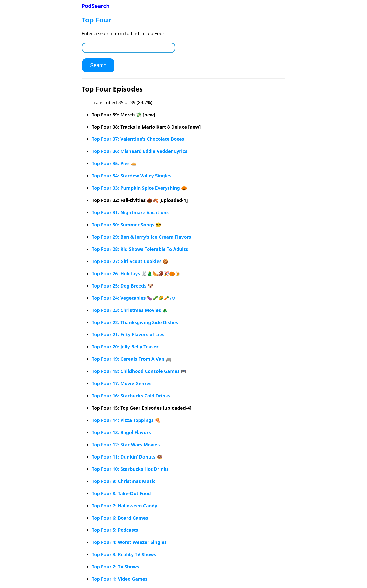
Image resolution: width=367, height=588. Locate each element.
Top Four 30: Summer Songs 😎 (126, 225)
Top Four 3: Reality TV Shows (124, 554)
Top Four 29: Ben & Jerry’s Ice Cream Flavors (141, 237)
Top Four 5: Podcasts (115, 530)
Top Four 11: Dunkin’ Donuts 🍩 (127, 457)
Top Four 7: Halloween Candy (124, 506)
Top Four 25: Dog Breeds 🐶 (122, 286)
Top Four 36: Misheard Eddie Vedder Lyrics (140, 151)
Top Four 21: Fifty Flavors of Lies (128, 334)
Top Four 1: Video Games (120, 579)
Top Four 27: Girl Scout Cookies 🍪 (130, 261)
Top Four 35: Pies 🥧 (114, 163)
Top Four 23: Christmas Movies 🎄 (130, 310)
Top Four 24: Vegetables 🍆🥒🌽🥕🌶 (133, 298)
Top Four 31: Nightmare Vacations (130, 212)
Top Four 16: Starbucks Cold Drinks (131, 396)
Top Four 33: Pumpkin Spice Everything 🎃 (139, 188)
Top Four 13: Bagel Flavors (121, 432)
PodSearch (96, 6)
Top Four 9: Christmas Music (124, 481)
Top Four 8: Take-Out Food (121, 493)
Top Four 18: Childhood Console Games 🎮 (139, 371)
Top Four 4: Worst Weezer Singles (129, 542)
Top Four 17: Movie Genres (122, 383)
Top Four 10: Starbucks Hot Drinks (130, 469)
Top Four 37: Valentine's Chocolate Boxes (138, 139)
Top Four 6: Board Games (120, 518)
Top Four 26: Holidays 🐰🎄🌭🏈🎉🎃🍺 (136, 273)
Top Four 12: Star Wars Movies (126, 445)
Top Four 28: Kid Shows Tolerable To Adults (140, 249)
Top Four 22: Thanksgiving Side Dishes (135, 322)
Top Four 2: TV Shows (115, 567)
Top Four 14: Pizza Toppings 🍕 (126, 420)
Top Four (96, 20)
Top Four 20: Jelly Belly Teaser (125, 347)
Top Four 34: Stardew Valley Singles (132, 176)
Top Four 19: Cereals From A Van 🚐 (132, 359)
